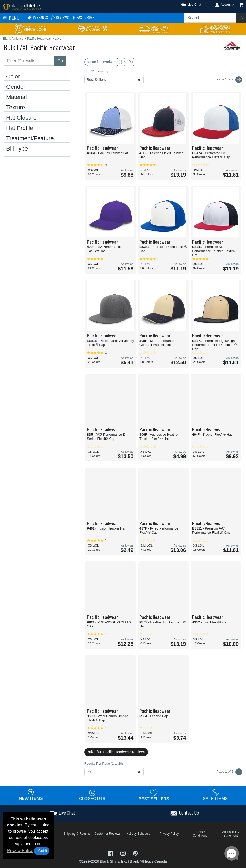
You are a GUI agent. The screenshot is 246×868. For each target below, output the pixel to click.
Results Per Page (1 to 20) (104, 763)
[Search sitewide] (210, 18)
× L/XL (129, 62)
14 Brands (38, 17)
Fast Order (83, 17)
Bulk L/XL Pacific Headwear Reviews (116, 752)
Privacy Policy (20, 851)
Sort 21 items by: (97, 71)
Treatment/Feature (30, 138)
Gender (16, 87)
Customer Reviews (108, 834)
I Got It (42, 851)
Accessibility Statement (231, 834)
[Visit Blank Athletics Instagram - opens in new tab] (124, 853)
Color (13, 77)
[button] (187, 4)
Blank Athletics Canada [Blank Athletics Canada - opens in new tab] (148, 861)
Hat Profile (20, 128)
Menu (11, 18)
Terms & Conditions (200, 834)
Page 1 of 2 (229, 772)
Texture (16, 108)
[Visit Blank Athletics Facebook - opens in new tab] (111, 853)
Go (60, 61)
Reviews (60, 17)
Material (16, 97)
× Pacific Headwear (102, 62)
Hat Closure (21, 118)
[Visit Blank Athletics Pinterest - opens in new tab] (135, 853)
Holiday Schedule (138, 834)
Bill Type (17, 149)
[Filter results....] (29, 61)
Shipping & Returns (77, 834)
